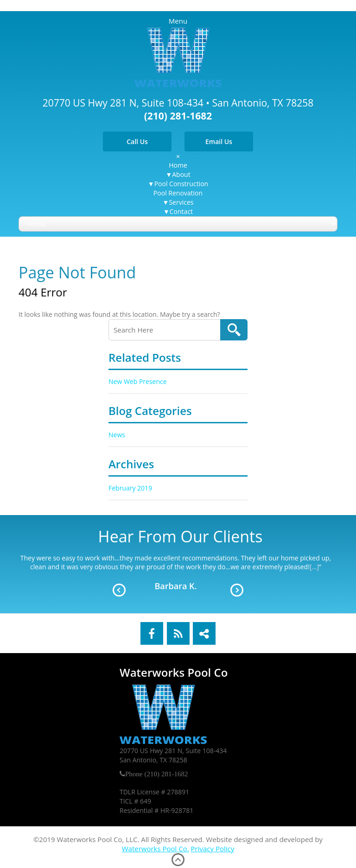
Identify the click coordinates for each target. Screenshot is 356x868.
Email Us (219, 142)
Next (237, 590)
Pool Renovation (178, 193)
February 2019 (130, 488)
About (181, 174)
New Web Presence (138, 381)
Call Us (137, 142)
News (117, 435)
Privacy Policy (213, 849)
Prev (119, 590)
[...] (314, 567)
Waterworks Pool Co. (156, 849)
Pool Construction (181, 184)
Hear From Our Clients (181, 536)
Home (178, 165)
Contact (181, 211)
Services (181, 202)
